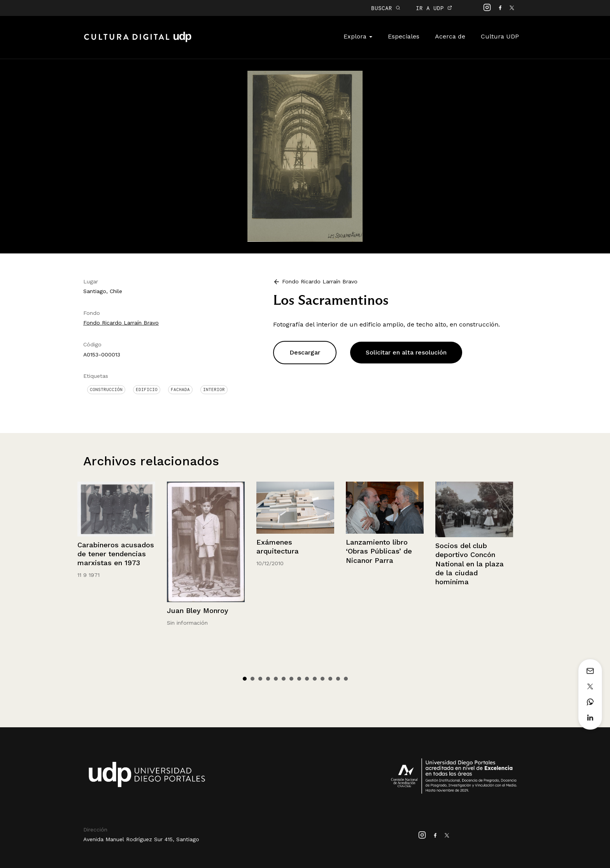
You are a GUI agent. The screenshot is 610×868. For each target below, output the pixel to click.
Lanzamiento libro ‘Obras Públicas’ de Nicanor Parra (379, 551)
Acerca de (450, 36)
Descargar (305, 352)
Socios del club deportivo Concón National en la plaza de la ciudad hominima (470, 564)
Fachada (180, 389)
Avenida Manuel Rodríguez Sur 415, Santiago (141, 839)
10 (315, 679)
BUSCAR (386, 8)
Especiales (404, 36)
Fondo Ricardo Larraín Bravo (121, 323)
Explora (358, 36)
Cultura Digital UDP (138, 41)
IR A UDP (434, 8)
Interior (214, 389)
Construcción (106, 389)
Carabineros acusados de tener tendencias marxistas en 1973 (116, 554)
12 (330, 679)
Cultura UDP (500, 36)
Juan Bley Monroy (198, 610)
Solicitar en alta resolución (406, 352)
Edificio (147, 389)
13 (338, 679)
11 (323, 679)
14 (346, 679)
